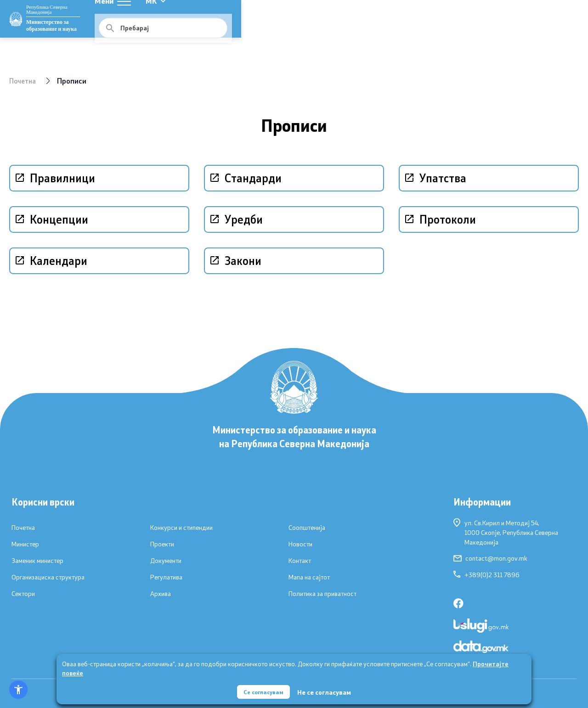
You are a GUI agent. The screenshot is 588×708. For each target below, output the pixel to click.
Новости (300, 544)
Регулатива (166, 577)
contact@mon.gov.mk (490, 558)
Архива (161, 594)
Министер (25, 544)
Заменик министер (37, 561)
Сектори (23, 594)
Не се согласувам (327, 690)
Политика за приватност (322, 594)
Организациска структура (48, 577)
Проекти (162, 544)
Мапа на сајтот (309, 577)
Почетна (24, 81)
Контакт (300, 561)
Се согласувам (264, 689)
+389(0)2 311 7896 (486, 575)
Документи (166, 561)
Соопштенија (307, 528)
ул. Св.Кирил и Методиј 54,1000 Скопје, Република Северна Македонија (506, 532)
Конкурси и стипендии (181, 528)
